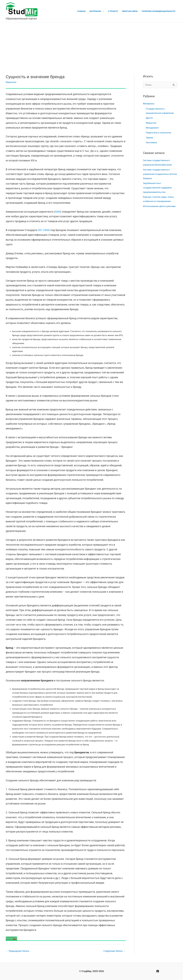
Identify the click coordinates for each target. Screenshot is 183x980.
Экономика (152, 142)
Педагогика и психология (159, 132)
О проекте (114, 11)
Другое (149, 118)
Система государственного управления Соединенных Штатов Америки (157, 173)
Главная (83, 11)
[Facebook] (158, 971)
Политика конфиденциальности (159, 11)
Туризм (149, 137)
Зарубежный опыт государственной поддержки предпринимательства (158, 187)
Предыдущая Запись (18, 951)
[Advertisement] (91, 44)
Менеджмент (152, 127)
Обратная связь (130, 11)
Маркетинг (11, 82)
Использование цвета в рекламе (159, 205)
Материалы (97, 11)
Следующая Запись (114, 951)
